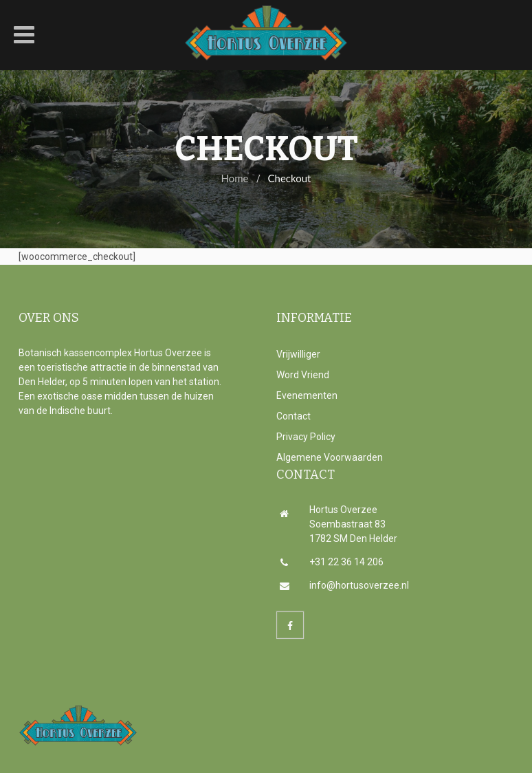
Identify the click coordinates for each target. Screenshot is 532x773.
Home (235, 178)
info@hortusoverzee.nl (344, 585)
